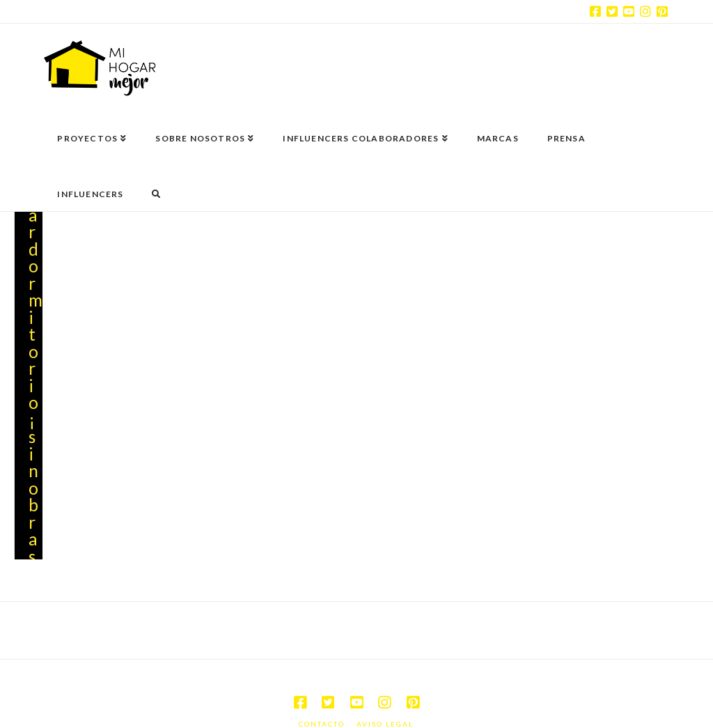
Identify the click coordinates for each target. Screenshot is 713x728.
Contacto (322, 695)
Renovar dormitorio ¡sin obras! (35, 351)
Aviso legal (385, 695)
